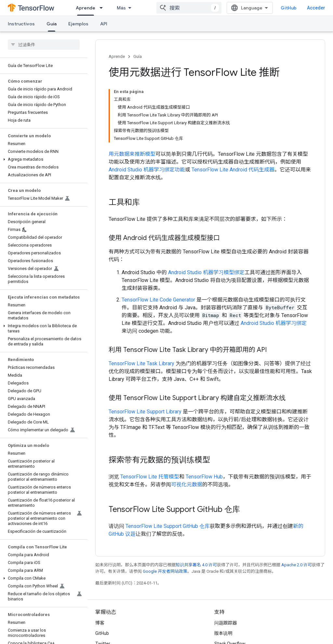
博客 (100, 623)
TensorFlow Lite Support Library (145, 412)
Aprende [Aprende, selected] (86, 8)
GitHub (289, 8)
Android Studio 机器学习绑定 (274, 323)
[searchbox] (44, 45)
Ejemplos (78, 24)
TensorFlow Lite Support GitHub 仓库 (168, 526)
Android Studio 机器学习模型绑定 (206, 272)
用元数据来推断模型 (132, 154)
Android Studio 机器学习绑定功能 (147, 170)
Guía (138, 56)
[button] (42, 159)
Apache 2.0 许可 (297, 565)
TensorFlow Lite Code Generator (158, 300)
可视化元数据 (187, 484)
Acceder (316, 8)
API (104, 24)
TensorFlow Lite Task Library (141, 363)
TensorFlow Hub (204, 477)
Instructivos (21, 24)
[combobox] (189, 8)
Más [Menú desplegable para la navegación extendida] (121, 8)
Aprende (117, 56)
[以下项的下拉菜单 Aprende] (103, 8)
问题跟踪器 (226, 623)
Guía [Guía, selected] (52, 24)
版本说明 (223, 633)
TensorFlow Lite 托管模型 (150, 477)
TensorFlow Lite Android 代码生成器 (233, 170)
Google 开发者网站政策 (165, 571)
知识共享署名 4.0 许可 (196, 565)
